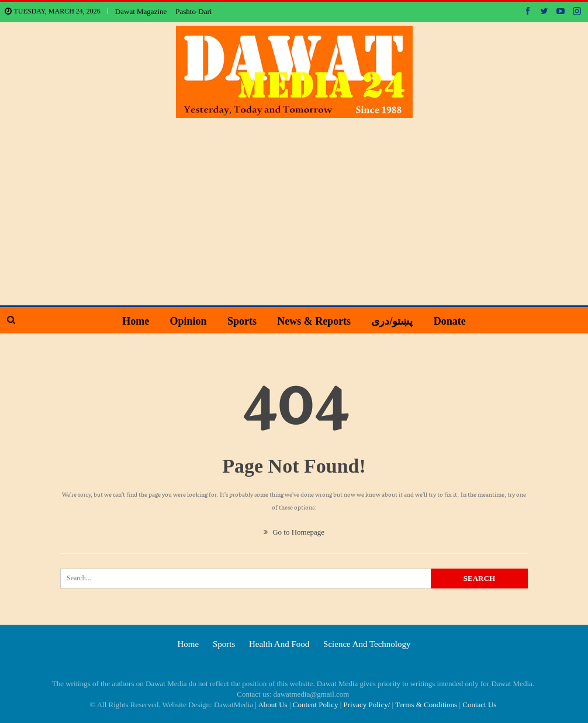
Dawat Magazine (141, 11)
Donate (450, 321)
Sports (242, 321)
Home (136, 321)
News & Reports (314, 321)
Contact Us (479, 705)
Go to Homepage (294, 532)
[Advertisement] (294, 206)
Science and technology (367, 644)
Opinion (188, 321)
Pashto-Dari (193, 11)
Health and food (279, 644)
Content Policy (316, 705)
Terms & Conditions (426, 705)
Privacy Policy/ (367, 705)
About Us (272, 705)
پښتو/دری (392, 321)
